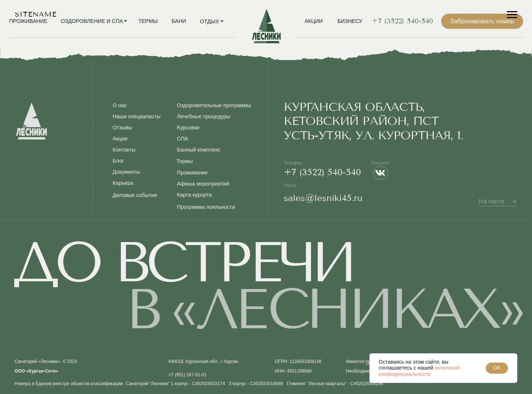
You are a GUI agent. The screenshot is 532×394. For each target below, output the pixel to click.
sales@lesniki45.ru (323, 198)
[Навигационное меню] (512, 15)
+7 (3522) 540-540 (322, 172)
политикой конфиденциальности (419, 371)
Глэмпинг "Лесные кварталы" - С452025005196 (335, 384)
